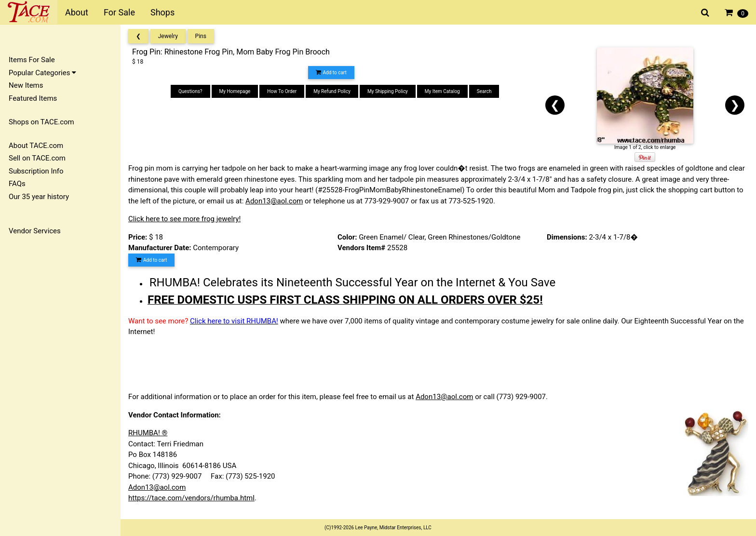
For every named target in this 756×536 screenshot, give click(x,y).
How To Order (282, 91)
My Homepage (235, 91)
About (77, 12)
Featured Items (33, 98)
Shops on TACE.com (41, 122)
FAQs (17, 184)
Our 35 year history (39, 197)
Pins (201, 36)
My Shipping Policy (388, 91)
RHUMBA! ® (148, 433)
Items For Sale (32, 60)
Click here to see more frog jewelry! (184, 219)
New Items (26, 85)
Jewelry (168, 36)
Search (484, 91)
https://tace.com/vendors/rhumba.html (191, 498)
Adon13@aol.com (274, 201)
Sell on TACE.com (37, 158)
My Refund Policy (332, 91)
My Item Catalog (442, 91)
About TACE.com (36, 146)
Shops (162, 12)
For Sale (119, 12)
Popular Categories (42, 73)
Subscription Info (36, 171)
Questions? (190, 91)
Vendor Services (35, 231)
